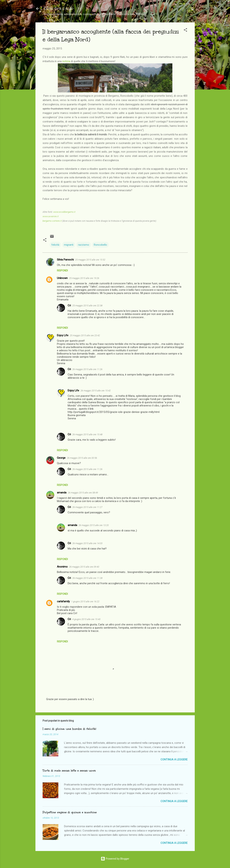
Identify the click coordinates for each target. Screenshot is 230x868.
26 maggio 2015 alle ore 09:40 (84, 567)
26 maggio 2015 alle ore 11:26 (87, 369)
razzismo (84, 245)
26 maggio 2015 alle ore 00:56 (82, 458)
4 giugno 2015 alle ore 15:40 (86, 619)
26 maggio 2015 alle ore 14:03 (87, 543)
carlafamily (63, 601)
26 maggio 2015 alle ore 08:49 (83, 493)
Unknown (62, 278)
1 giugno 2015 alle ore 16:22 (85, 601)
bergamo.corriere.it (52, 221)
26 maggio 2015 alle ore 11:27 (87, 507)
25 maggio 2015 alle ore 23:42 (85, 335)
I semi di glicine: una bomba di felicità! (69, 729)
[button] (185, 31)
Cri (69, 305)
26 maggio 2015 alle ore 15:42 (96, 391)
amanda (62, 493)
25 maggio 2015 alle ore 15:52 (90, 260)
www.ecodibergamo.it (64, 212)
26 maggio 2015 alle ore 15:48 (87, 434)
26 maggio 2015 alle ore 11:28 (87, 578)
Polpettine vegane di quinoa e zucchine (70, 812)
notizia (66, 61)
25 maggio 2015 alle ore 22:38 (87, 306)
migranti (69, 245)
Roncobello (100, 245)
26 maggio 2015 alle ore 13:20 (94, 525)
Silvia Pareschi (65, 260)
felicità (55, 245)
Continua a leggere (174, 759)
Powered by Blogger (115, 859)
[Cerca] (193, 10)
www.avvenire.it (51, 216)
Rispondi (62, 271)
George (61, 458)
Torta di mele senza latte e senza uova (69, 771)
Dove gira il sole (58, 9)
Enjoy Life (63, 335)
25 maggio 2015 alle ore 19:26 (84, 278)
